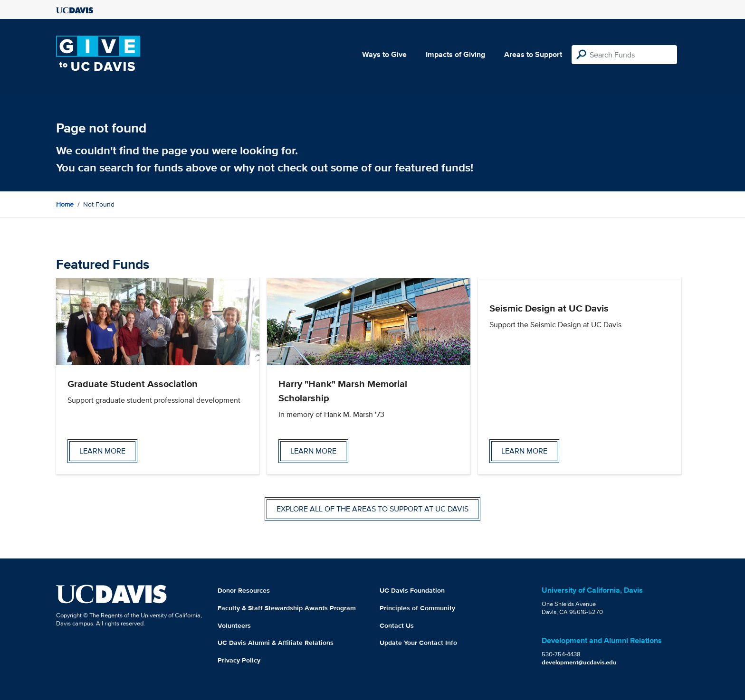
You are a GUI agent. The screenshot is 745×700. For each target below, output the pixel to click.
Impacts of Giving (455, 54)
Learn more (102, 451)
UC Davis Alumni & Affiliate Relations (276, 643)
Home (65, 204)
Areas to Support (533, 54)
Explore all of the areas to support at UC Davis (372, 509)
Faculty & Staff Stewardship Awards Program (287, 608)
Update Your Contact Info (418, 643)
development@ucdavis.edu (579, 662)
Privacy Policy (239, 660)
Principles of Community (417, 608)
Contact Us (397, 625)
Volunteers (234, 625)
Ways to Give (384, 54)
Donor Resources (244, 590)
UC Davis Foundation (412, 590)
